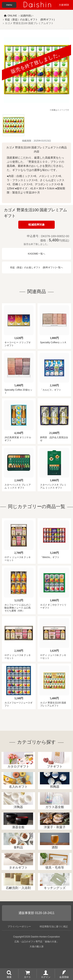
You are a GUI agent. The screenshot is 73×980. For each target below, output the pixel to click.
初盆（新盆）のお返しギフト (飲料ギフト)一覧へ (37, 267)
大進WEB (64, 5)
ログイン (46, 977)
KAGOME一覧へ (36, 254)
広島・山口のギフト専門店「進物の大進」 (37, 953)
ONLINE (12, 16)
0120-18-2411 (45, 924)
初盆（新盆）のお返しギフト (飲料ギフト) (30, 19)
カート (27, 977)
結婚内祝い (27, 16)
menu (9, 5)
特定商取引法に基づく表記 (54, 938)
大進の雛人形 (37, 958)
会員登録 (64, 977)
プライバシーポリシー (19, 938)
